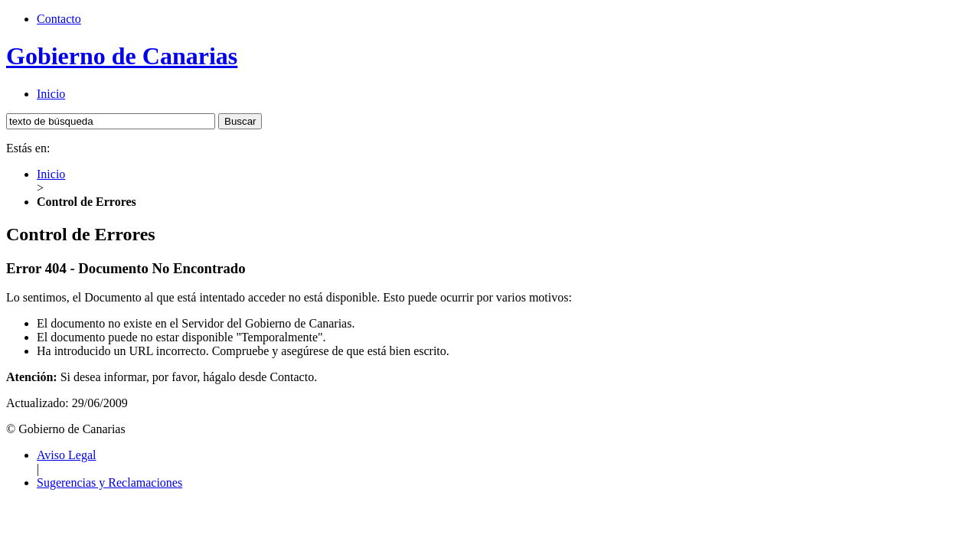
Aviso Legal (66, 455)
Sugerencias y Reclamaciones (109, 483)
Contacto (59, 19)
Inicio (51, 94)
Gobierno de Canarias (122, 56)
